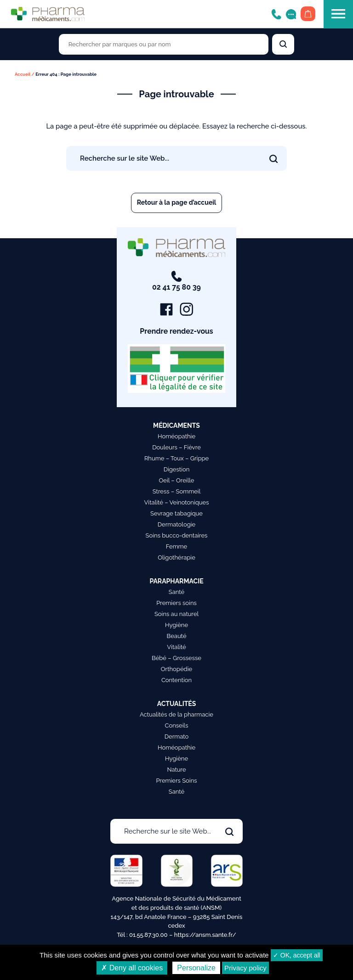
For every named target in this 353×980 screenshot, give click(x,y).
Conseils (177, 726)
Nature (176, 770)
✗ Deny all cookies (132, 968)
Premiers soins (176, 603)
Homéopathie (176, 437)
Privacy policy (245, 968)
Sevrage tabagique (176, 514)
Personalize (196, 968)
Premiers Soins (176, 781)
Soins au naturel (176, 614)
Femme (177, 547)
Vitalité (176, 647)
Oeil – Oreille (177, 481)
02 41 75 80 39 (177, 282)
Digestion (177, 470)
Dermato (177, 737)
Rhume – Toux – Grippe (176, 459)
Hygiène (176, 625)
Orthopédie (176, 669)
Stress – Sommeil (177, 492)
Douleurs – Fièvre (176, 448)
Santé (176, 592)
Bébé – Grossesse (176, 658)
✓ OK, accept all (297, 955)
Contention (176, 680)
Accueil (23, 74)
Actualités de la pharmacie (176, 715)
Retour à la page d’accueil (177, 202)
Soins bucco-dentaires (177, 536)
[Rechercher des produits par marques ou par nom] (164, 44)
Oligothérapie (176, 558)
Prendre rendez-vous (177, 332)
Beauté (176, 636)
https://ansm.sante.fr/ (205, 935)
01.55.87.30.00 (148, 935)
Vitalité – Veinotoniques (177, 503)
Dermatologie (176, 525)
